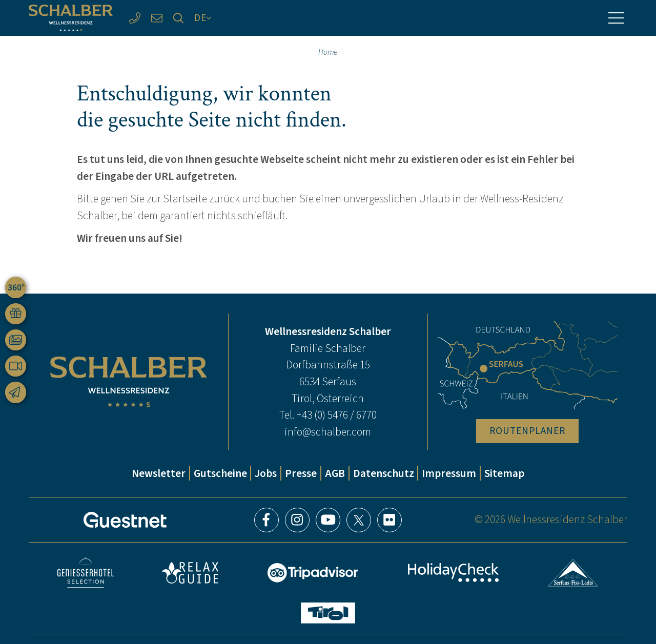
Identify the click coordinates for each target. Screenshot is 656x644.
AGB (335, 473)
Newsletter (159, 473)
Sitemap (504, 473)
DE (200, 18)
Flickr (389, 520)
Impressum (449, 473)
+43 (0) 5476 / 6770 (336, 415)
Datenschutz (384, 473)
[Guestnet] (125, 520)
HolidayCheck (454, 573)
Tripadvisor (313, 573)
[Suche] (179, 18)
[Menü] (616, 18)
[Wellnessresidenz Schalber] (71, 18)
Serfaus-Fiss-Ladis (573, 573)
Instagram (297, 520)
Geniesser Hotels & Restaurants (86, 573)
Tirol (328, 613)
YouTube (328, 520)
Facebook (266, 520)
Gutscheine (220, 473)
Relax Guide (190, 573)
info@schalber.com (328, 432)
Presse (301, 473)
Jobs (266, 473)
